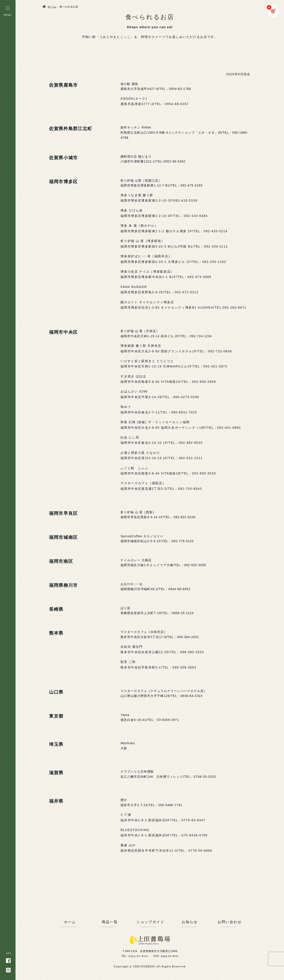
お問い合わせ (230, 922)
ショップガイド (150, 922)
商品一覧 (110, 922)
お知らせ (190, 922)
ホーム (52, 7)
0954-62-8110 (138, 956)
